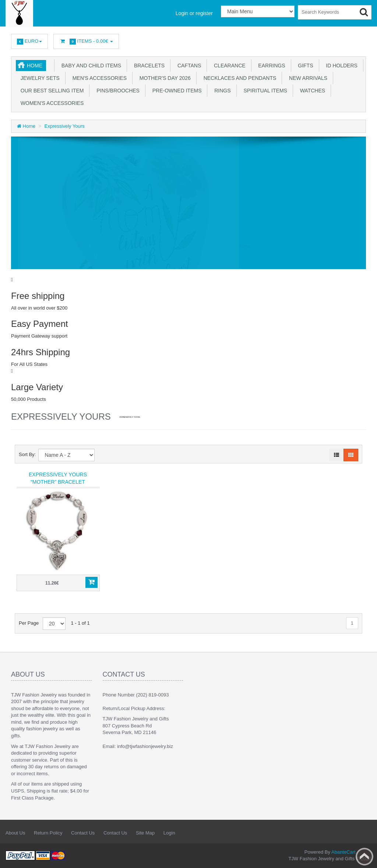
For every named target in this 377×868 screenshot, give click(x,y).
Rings (221, 91)
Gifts (304, 66)
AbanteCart (343, 852)
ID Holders (340, 66)
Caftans (188, 66)
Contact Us (83, 833)
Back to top (364, 857)
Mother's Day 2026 (164, 78)
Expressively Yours (65, 126)
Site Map (145, 833)
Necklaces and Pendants (238, 78)
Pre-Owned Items (176, 91)
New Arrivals (307, 78)
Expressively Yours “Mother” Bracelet (58, 478)
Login (169, 833)
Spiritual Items (264, 91)
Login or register (194, 13)
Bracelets (148, 66)
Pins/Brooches (116, 91)
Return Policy (48, 833)
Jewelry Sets (39, 78)
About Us (15, 833)
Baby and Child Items (90, 66)
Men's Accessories (98, 78)
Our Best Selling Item (51, 91)
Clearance (228, 66)
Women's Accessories (51, 103)
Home (35, 66)
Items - (86, 41)
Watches (311, 91)
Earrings (270, 66)
